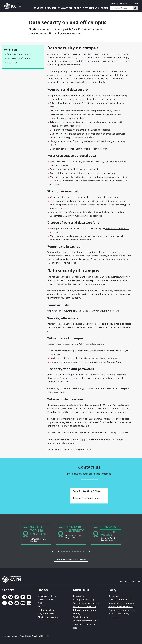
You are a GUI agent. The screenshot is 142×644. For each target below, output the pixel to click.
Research (50, 8)
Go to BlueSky (11, 597)
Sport (77, 8)
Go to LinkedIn (23, 597)
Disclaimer (114, 596)
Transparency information (122, 610)
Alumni (135, 4)
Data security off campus (19, 58)
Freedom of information (121, 599)
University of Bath (13, 579)
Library (77, 614)
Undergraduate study (84, 599)
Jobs (75, 628)
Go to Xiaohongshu (29, 603)
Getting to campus (51, 617)
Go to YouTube (23, 603)
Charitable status (10, 636)
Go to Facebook (5, 597)
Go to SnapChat (29, 597)
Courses (38, 8)
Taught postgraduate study (87, 603)
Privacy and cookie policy (121, 607)
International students (84, 610)
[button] (53, 551)
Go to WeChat (11, 603)
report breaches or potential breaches (89, 252)
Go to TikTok (5, 603)
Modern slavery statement (122, 603)
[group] (36, 534)
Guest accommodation (84, 624)
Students (124, 4)
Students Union (81, 617)
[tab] (59, 551)
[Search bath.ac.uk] (122, 8)
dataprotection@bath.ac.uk (86, 498)
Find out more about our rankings (71, 559)
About (104, 8)
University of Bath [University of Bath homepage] (14, 6)
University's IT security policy (66, 298)
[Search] (135, 8)
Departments (91, 8)
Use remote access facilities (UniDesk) (102, 324)
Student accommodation (85, 621)
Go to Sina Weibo (17, 603)
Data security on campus (19, 54)
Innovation (65, 8)
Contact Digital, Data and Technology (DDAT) (69, 388)
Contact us (12, 62)
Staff (113, 4)
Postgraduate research (84, 607)
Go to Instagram (17, 597)
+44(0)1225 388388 (47, 614)
